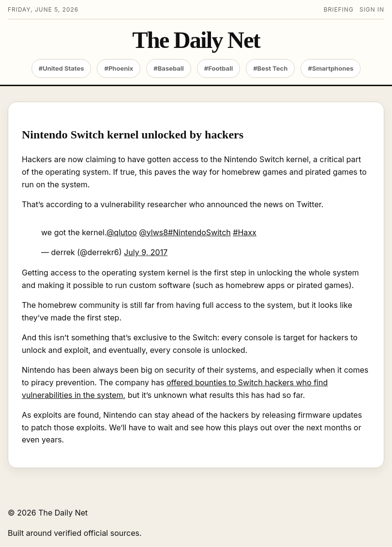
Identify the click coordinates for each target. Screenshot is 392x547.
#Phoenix (119, 68)
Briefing (339, 9)
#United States (61, 68)
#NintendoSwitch (199, 232)
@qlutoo (122, 232)
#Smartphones (331, 68)
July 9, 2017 (146, 252)
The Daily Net (196, 40)
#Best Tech (270, 68)
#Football (219, 68)
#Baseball (169, 68)
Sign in (372, 9)
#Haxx (244, 232)
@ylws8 (153, 232)
